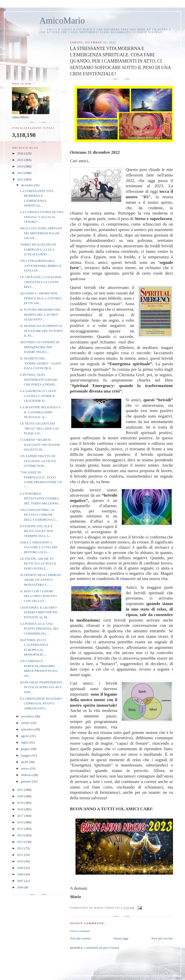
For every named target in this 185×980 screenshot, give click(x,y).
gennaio (26, 781)
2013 (21, 842)
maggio (26, 755)
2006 (21, 887)
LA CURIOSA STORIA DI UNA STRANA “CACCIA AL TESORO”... (42, 217)
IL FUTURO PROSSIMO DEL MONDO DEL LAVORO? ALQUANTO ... (40, 314)
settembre (28, 729)
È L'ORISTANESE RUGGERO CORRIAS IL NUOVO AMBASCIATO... (41, 703)
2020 (21, 796)
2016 (21, 822)
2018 (21, 809)
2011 (21, 855)
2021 (21, 790)
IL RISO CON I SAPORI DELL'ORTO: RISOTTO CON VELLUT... (38, 596)
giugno (26, 749)
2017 (21, 816)
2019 (21, 803)
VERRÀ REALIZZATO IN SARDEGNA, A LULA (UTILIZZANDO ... (38, 249)
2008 (21, 874)
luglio (25, 742)
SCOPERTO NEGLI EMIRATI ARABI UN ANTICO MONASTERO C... (40, 580)
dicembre (27, 185)
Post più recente (80, 938)
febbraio (27, 775)
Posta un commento (80, 931)
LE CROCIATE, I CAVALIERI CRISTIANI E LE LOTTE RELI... (40, 282)
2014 (21, 835)
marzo (25, 768)
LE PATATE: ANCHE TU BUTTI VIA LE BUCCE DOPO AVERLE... (38, 563)
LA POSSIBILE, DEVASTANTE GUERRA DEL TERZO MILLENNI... (40, 498)
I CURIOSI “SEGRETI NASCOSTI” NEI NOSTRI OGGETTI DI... (40, 445)
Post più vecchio (162, 938)
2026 (21, 153)
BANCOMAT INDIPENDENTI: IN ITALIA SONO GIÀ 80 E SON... (41, 687)
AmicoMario (62, 21)
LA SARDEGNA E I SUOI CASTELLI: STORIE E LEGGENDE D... (38, 396)
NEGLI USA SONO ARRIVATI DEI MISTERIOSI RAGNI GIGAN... (41, 233)
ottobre (26, 723)
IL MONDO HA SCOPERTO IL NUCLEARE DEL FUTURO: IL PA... (41, 331)
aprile (25, 762)
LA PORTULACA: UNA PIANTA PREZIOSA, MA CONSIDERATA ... (39, 629)
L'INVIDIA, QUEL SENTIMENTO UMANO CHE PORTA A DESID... (39, 379)
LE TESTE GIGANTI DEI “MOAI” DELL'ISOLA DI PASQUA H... (39, 428)
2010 (21, 861)
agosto (26, 736)
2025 (21, 160)
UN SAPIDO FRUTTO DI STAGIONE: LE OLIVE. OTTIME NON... (38, 461)
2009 (21, 868)
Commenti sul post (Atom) (101, 948)
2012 (21, 848)
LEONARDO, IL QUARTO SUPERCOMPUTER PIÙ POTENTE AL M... (39, 612)
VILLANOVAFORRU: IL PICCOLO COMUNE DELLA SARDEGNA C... (39, 515)
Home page (121, 938)
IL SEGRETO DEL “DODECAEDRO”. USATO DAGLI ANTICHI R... (40, 363)
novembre (28, 716)
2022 (21, 179)
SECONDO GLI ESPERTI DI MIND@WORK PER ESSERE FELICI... (40, 347)
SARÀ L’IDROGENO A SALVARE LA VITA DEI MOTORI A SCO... (39, 547)
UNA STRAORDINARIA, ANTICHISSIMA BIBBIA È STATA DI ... (41, 266)
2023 (21, 173)
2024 (21, 166)
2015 (21, 829)
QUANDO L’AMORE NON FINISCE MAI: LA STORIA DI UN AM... (41, 298)
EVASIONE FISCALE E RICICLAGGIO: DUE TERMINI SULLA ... (37, 531)
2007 (21, 881)
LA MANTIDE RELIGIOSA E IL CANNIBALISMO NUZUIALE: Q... (40, 412)
